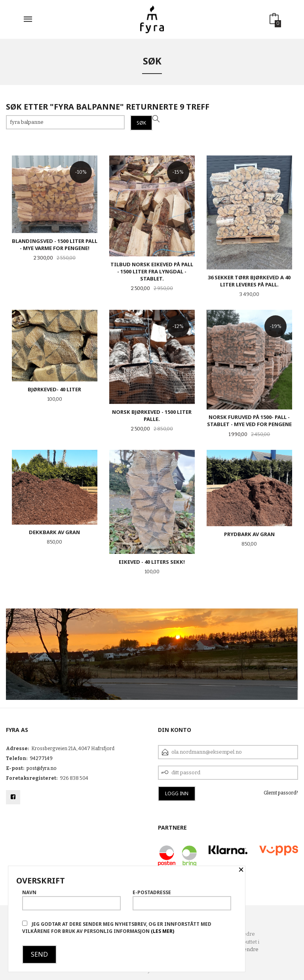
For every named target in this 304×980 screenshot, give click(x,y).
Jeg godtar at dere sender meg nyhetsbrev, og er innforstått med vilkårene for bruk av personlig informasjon (117, 928)
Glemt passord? (281, 793)
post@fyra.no (42, 768)
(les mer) (162, 931)
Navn (71, 900)
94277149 (41, 758)
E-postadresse (182, 900)
